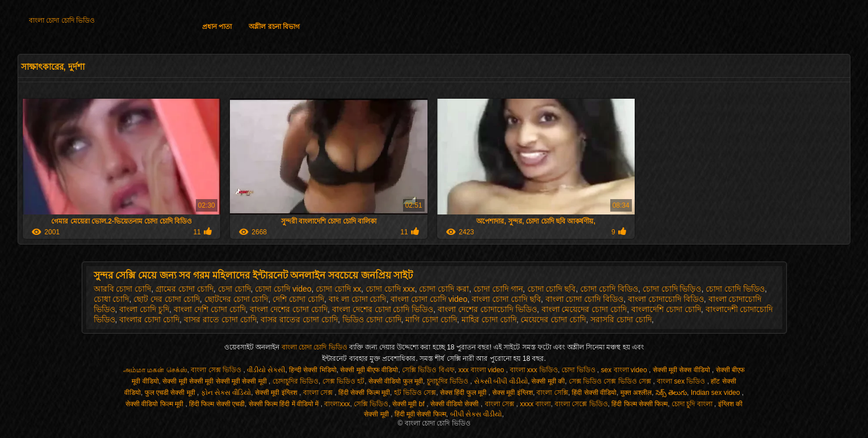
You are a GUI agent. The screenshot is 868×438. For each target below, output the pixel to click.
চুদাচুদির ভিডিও (449, 381)
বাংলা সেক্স (319, 393)
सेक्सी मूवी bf (409, 404)
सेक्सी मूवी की (548, 381)
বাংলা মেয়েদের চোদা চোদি (584, 309)
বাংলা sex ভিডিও (682, 381)
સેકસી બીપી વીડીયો (501, 381)
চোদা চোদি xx (338, 289)
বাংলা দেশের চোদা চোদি (289, 309)
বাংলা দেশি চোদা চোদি (210, 309)
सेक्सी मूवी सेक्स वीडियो (682, 370)
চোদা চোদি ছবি (552, 289)
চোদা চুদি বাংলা (693, 404)
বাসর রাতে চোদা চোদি (220, 319)
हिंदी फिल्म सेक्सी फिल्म (640, 404)
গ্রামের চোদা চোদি (184, 289)
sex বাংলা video (625, 370)
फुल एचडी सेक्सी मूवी (171, 393)
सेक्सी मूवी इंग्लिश (277, 393)
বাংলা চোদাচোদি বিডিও (666, 299)
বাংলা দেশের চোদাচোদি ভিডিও (487, 309)
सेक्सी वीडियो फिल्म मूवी (155, 404)
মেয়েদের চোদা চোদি (553, 319)
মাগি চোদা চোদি (431, 319)
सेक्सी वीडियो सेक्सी (456, 404)
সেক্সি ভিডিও (371, 404)
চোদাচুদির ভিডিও (295, 381)
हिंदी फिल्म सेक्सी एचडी (217, 404)
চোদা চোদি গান (498, 289)
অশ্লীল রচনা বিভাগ (274, 27)
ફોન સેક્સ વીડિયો (226, 393)
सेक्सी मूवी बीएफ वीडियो (369, 370)
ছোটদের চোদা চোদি (236, 299)
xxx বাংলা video (482, 370)
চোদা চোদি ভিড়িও (672, 289)
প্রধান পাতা (217, 27)
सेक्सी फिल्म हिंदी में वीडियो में (285, 404)
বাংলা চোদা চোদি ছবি (506, 299)
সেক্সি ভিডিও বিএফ (428, 370)
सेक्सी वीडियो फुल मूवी (396, 381)
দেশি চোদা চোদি (298, 299)
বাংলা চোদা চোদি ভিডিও (62, 20)
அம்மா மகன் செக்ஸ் (155, 370)
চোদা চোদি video (283, 289)
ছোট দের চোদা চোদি (167, 299)
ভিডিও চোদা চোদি (372, 319)
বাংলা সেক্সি (552, 393)
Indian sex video (716, 393)
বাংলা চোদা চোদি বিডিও (585, 299)
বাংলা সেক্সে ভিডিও (581, 404)
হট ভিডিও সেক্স (415, 393)
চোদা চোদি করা (444, 289)
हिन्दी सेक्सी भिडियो (313, 370)
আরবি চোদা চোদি (123, 289)
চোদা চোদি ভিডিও (735, 289)
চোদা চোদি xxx (390, 289)
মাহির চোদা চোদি (489, 319)
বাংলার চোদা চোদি (149, 319)
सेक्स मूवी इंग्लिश (513, 393)
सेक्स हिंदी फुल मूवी (464, 393)
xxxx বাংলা (535, 404)
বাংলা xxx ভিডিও (534, 370)
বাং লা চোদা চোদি (358, 299)
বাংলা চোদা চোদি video (429, 299)
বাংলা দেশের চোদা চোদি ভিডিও (383, 309)
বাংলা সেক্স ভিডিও (217, 370)
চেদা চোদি (234, 289)
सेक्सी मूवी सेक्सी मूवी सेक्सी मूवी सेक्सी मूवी (215, 381)
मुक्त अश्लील (636, 393)
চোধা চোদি (112, 299)
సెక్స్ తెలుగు (671, 393)
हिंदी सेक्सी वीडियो (594, 393)
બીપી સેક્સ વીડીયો (476, 414)
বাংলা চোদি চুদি (144, 309)
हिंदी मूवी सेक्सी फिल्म (420, 414)
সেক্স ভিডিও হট (344, 381)
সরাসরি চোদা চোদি (621, 319)
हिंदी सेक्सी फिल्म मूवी (364, 393)
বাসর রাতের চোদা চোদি (299, 319)
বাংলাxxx (337, 404)
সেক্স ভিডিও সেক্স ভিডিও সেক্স (611, 381)
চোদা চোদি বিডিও (609, 289)
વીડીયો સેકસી (266, 370)
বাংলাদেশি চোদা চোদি (666, 309)
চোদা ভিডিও (579, 370)
